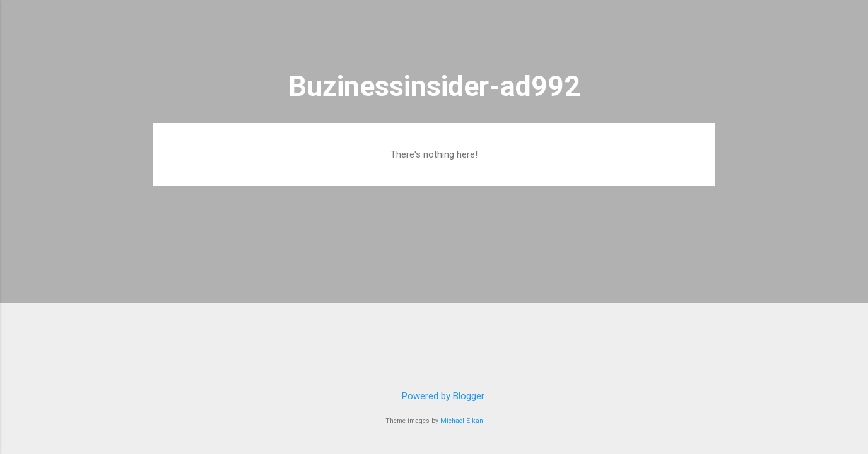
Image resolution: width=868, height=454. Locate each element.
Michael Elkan (462, 421)
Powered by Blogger (434, 396)
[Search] (707, 34)
